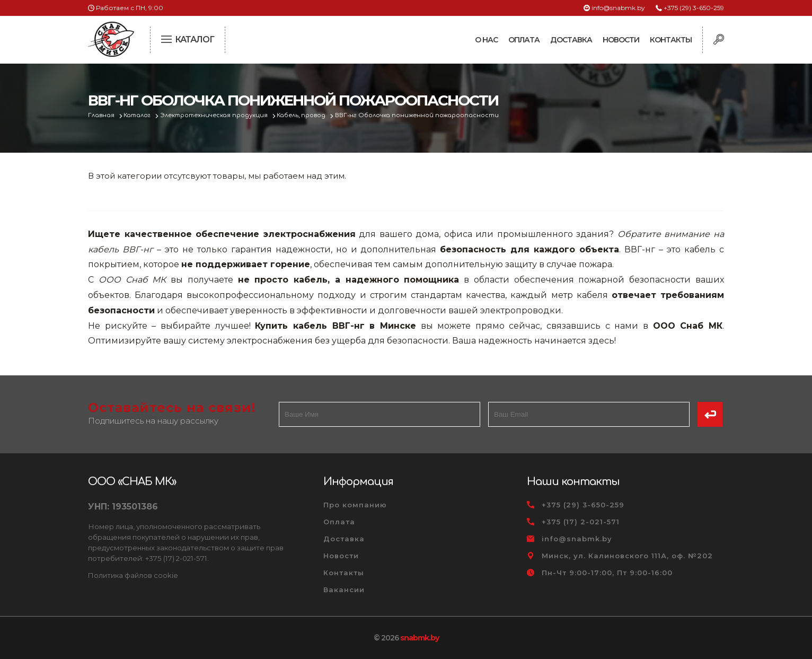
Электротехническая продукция (217, 115)
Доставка (571, 40)
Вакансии (344, 590)
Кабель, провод (306, 115)
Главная (102, 115)
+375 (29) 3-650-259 (694, 8)
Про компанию (355, 505)
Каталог (139, 115)
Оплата (524, 40)
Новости (621, 40)
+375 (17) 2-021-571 (581, 522)
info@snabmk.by (618, 8)
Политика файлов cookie (133, 575)
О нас (486, 40)
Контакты (671, 40)
